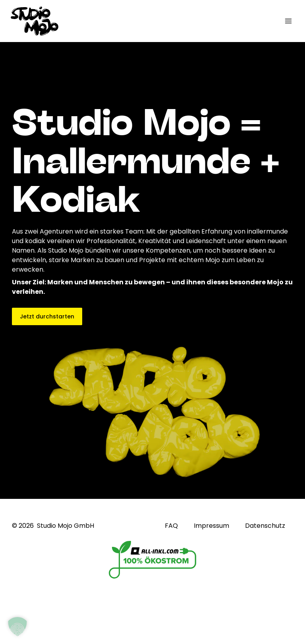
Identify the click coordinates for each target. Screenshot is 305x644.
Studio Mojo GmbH (66, 526)
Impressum (211, 526)
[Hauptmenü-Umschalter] (288, 21)
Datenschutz (265, 526)
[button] (17, 627)
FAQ (171, 526)
